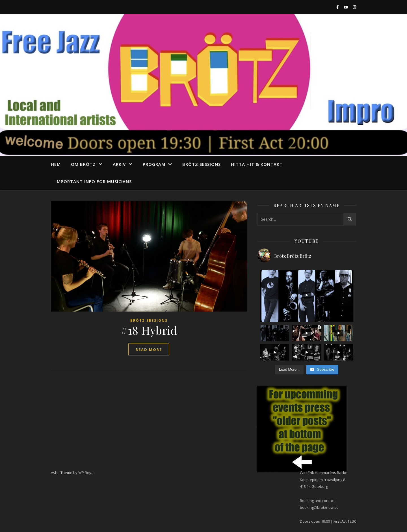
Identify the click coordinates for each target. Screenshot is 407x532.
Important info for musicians (94, 181)
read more (149, 349)
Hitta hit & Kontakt (257, 164)
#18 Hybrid (149, 330)
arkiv (119, 164)
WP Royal (86, 473)
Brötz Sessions (202, 164)
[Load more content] (289, 370)
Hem (56, 164)
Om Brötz (83, 164)
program (154, 164)
